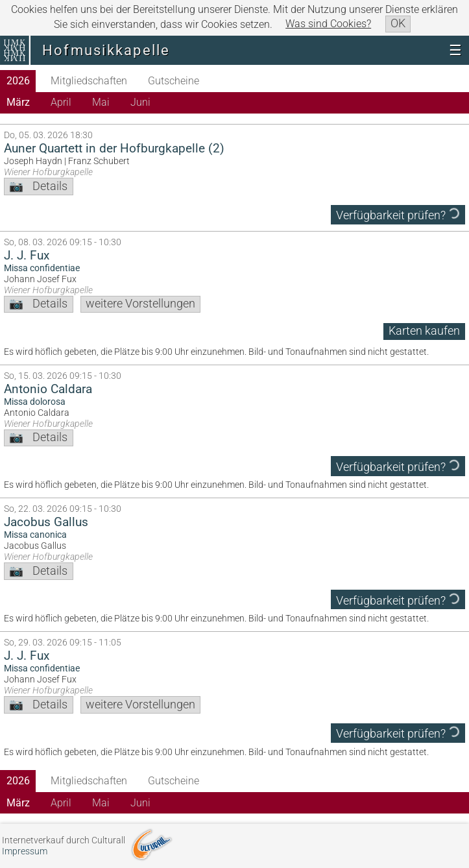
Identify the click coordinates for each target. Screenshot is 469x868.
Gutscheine (174, 81)
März (18, 102)
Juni (140, 102)
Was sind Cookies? (328, 24)
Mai (101, 102)
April (61, 102)
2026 (18, 81)
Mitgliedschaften (89, 81)
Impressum (25, 851)
